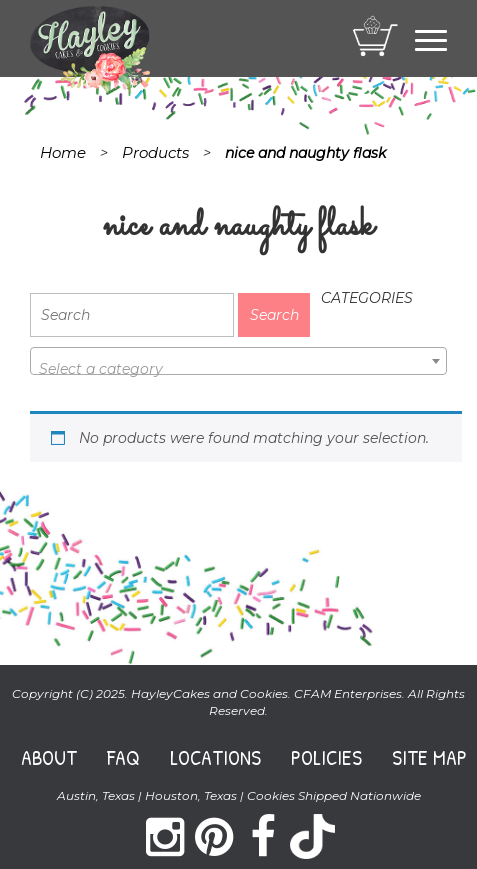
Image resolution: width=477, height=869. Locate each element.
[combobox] (238, 361)
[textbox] (238, 369)
